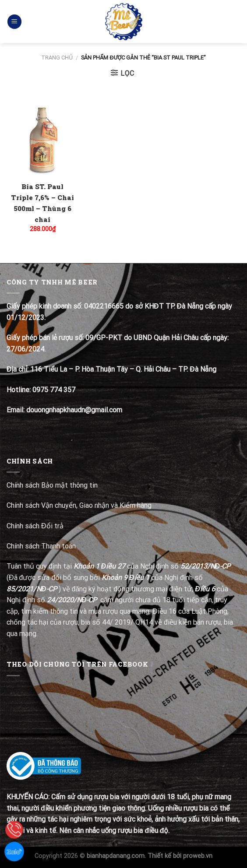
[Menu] (14, 22)
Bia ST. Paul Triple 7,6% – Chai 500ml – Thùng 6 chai (42, 203)
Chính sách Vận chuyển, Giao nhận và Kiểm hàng (79, 505)
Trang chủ (57, 58)
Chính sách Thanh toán (41, 546)
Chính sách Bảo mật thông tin (52, 485)
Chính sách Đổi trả (36, 526)
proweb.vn (198, 856)
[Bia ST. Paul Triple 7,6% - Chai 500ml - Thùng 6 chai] (43, 139)
